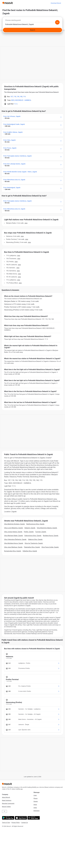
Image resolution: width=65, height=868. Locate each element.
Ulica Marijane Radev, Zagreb (13, 536)
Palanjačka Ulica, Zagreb (32, 547)
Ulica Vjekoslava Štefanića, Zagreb (15, 539)
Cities (35, 808)
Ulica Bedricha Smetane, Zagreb (14, 524)
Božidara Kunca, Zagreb (50, 536)
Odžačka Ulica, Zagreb (30, 551)
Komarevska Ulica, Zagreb (13, 551)
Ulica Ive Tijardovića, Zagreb (34, 543)
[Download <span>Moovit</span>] (56, 3)
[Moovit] (8, 3)
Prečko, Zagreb (29, 532)
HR (4, 811)
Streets (36, 801)
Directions (36, 811)
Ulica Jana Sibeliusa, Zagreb (13, 547)
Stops (35, 805)
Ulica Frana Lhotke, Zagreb (50, 547)
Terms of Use (6, 823)
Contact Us (25, 823)
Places (36, 798)
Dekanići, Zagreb (30, 528)
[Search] (32, 30)
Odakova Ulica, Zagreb (35, 539)
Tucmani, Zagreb (41, 532)
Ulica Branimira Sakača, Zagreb (47, 528)
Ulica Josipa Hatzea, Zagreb (13, 532)
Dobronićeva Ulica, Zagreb (33, 536)
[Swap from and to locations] (57, 22)
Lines (35, 795)
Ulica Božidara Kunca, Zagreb (14, 543)
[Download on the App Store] (21, 818)
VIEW (26, 223)
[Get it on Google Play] (8, 818)
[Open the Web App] (33, 818)
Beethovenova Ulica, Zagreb (35, 524)
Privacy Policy (16, 823)
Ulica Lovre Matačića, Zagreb (13, 528)
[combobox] (32, 21)
